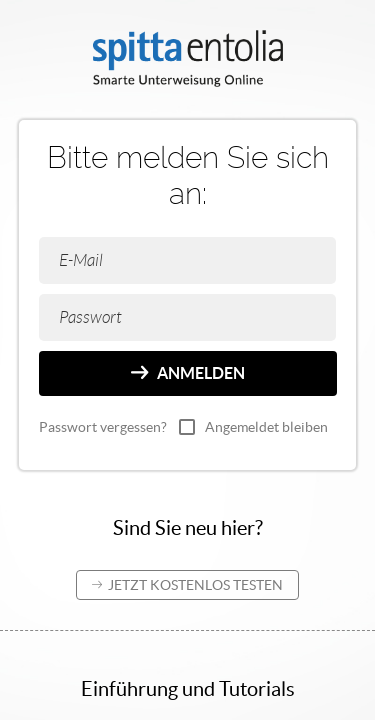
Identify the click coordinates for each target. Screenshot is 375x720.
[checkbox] (187, 427)
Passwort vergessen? (103, 427)
